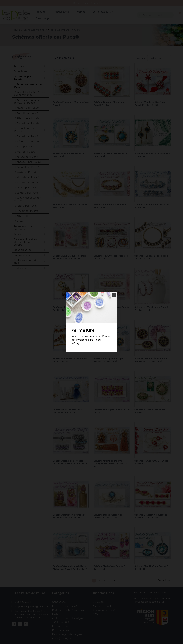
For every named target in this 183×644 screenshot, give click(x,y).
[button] (114, 295)
